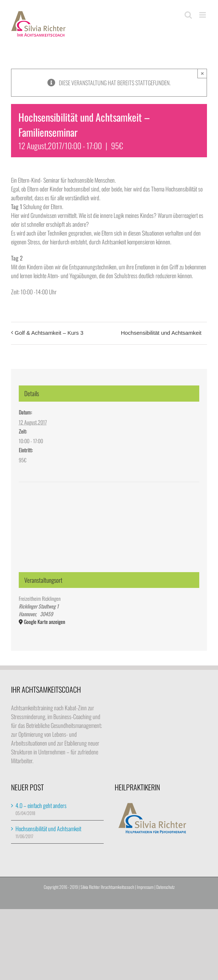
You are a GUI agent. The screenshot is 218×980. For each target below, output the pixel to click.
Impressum (145, 887)
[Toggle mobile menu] (203, 15)
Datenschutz (165, 887)
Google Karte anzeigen (44, 622)
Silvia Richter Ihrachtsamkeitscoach (107, 887)
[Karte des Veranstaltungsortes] (109, 510)
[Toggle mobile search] (188, 15)
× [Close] (202, 73)
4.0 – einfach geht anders (41, 805)
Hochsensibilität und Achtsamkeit (161, 333)
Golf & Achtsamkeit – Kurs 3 (49, 333)
